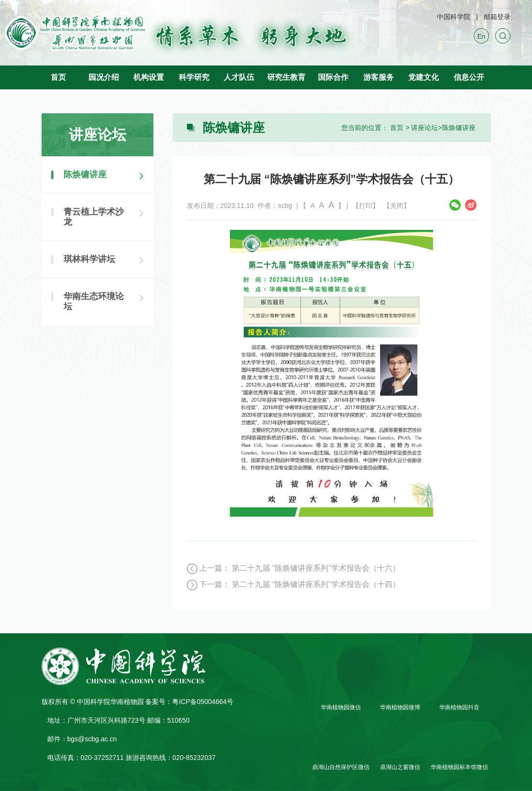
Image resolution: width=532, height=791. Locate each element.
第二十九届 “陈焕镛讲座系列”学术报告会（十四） (316, 584)
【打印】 (366, 206)
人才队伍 (239, 77)
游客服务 (379, 77)
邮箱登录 (497, 17)
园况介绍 (104, 77)
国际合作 (333, 77)
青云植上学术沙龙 (94, 217)
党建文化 (423, 77)
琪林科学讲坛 (89, 259)
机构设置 (149, 77)
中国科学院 (454, 17)
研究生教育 (286, 77)
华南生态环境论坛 (94, 301)
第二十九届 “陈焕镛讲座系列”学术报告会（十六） (316, 568)
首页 (58, 77)
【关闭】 (397, 206)
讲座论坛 (424, 128)
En (481, 36)
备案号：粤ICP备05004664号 (189, 702)
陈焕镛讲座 (459, 128)
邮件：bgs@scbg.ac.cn (82, 739)
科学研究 (194, 77)
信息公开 (469, 77)
